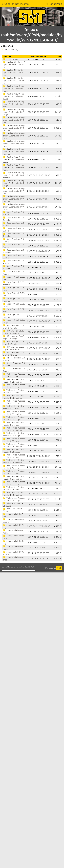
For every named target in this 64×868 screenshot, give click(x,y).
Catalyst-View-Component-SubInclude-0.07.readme (14, 199)
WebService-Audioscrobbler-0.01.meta (14, 375)
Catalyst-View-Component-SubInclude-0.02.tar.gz (14, 112)
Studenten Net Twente (15, 4)
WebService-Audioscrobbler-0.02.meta (14, 391)
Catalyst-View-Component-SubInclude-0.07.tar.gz (14, 207)
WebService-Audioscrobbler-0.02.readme (14, 397)
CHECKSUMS (10, 59)
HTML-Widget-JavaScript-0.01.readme (14, 332)
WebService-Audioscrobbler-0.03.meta (14, 407)
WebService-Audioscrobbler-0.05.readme (14, 445)
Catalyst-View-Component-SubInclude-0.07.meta (14, 191)
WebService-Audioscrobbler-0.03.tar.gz (14, 418)
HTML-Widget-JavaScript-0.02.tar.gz (14, 354)
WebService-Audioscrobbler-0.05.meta (14, 440)
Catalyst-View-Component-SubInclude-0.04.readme (14, 151)
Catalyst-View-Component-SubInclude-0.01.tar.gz (14, 96)
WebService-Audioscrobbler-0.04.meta (14, 424)
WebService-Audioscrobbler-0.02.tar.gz (14, 402)
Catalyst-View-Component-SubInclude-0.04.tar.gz (14, 159)
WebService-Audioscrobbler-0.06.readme (14, 461)
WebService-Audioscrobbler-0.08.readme (14, 494)
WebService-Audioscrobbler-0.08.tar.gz (14, 499)
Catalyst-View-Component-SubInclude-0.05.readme (14, 175)
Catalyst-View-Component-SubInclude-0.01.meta (14, 88)
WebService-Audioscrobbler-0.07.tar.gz (14, 483)
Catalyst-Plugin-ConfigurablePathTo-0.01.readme (14, 73)
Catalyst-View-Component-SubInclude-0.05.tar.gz (14, 183)
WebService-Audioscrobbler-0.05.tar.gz (14, 451)
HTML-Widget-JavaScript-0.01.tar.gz (14, 337)
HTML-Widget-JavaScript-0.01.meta (14, 327)
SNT (59, 568)
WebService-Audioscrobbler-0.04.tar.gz (14, 434)
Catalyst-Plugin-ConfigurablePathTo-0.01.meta (14, 65)
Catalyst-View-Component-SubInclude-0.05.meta (14, 167)
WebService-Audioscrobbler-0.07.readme (14, 478)
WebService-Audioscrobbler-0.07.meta (14, 472)
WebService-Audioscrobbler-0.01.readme (14, 381)
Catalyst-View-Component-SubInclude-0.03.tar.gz (14, 136)
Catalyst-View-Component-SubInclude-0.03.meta (14, 120)
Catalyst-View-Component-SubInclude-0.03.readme (14, 128)
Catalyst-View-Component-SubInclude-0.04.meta (14, 144)
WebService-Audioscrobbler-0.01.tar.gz (14, 386)
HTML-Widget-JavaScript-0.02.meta (14, 343)
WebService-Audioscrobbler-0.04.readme (14, 429)
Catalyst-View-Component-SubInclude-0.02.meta (14, 104)
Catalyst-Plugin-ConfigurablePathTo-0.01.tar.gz (14, 81)
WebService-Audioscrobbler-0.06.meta (14, 456)
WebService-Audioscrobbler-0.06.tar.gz (14, 467)
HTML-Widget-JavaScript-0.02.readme (14, 348)
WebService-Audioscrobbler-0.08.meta (14, 488)
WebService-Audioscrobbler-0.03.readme (14, 413)
